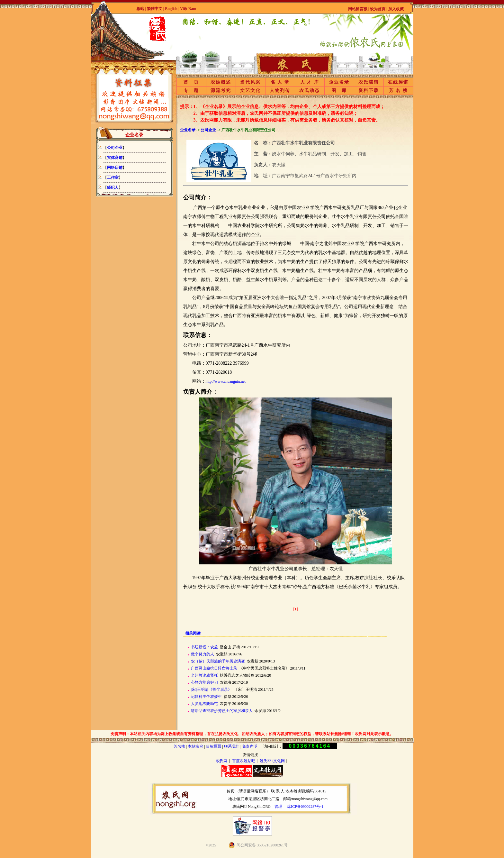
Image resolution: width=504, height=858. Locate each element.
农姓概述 (221, 82)
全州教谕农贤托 (204, 675)
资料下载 (369, 91)
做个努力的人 (203, 654)
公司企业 (208, 130)
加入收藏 (396, 9)
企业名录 (339, 82)
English (172, 9)
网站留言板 (358, 9)
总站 (140, 9)
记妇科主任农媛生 (206, 697)
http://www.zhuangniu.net (226, 381)
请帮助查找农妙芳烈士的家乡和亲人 (222, 711)
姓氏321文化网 (272, 761)
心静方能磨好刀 (204, 682)
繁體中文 (155, 9)
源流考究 (221, 91)
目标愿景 (214, 746)
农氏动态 (310, 91)
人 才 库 (310, 82)
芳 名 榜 (398, 91)
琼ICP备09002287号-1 (305, 807)
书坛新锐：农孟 (204, 647)
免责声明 (250, 746)
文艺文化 (250, 91)
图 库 (339, 91)
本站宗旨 (195, 746)
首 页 (191, 82)
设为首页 (378, 9)
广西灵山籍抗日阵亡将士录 (214, 668)
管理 (278, 807)
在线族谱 (398, 82)
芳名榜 (179, 746)
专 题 (191, 91)
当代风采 (250, 82)
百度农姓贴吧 (244, 761)
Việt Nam (188, 9)
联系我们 (232, 746)
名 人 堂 (280, 82)
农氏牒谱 (369, 82)
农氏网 (222, 761)
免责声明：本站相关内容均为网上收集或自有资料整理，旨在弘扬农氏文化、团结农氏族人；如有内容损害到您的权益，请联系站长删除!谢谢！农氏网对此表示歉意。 (252, 734)
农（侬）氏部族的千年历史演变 (218, 661)
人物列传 (280, 91)
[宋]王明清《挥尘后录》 (212, 689)
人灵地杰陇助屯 (204, 704)
